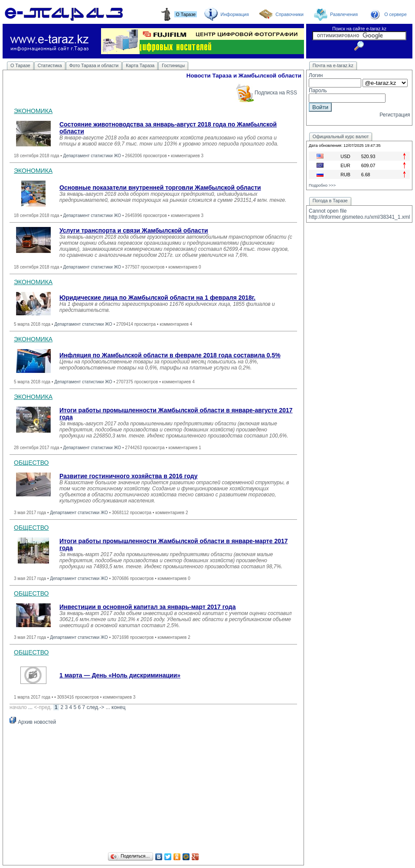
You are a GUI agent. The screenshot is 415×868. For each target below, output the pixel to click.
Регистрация (395, 115)
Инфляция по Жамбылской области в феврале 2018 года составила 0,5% (170, 355)
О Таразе (20, 65)
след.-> (96, 707)
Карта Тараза (140, 65)
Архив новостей (33, 722)
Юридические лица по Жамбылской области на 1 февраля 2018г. (157, 298)
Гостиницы (173, 65)
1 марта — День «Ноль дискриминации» (120, 675)
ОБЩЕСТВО (31, 463)
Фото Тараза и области (94, 65)
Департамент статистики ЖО (92, 156)
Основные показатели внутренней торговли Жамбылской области (160, 188)
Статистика (50, 65)
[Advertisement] (153, 790)
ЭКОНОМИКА (33, 111)
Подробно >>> (322, 185)
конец (118, 707)
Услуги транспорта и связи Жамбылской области (134, 230)
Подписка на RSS (266, 93)
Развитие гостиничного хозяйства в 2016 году (129, 476)
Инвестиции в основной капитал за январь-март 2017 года (147, 607)
